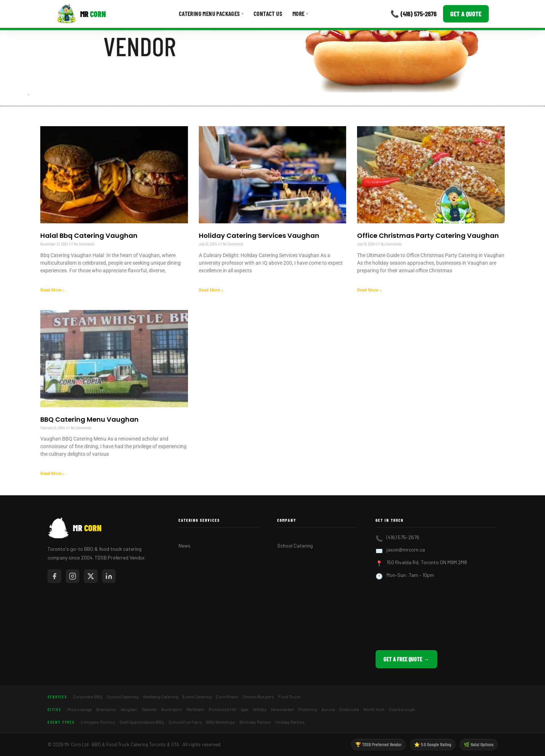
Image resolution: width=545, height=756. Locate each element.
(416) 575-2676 (403, 537)
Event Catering (197, 697)
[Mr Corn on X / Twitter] (91, 576)
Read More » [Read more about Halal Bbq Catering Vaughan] (52, 290)
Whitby (260, 709)
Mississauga (79, 709)
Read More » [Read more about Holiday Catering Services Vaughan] (211, 290)
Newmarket (282, 709)
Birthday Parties (255, 722)
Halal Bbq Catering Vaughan (89, 236)
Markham (195, 709)
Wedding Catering (161, 697)
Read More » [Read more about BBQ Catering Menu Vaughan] (52, 474)
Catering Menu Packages (211, 13)
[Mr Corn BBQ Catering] (81, 14)
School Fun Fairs (185, 722)
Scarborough (402, 709)
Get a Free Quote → (406, 659)
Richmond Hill (222, 709)
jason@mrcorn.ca (406, 550)
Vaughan (129, 709)
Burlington (172, 709)
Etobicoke (349, 709)
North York (374, 709)
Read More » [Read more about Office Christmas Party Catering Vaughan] (369, 290)
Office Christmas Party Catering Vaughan (428, 236)
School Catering (295, 546)
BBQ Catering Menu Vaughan (89, 419)
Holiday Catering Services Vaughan (259, 236)
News (185, 546)
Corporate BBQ (88, 697)
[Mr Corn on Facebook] (54, 576)
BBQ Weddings (221, 722)
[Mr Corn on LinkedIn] (109, 576)
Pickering (308, 709)
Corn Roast (227, 697)
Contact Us (268, 13)
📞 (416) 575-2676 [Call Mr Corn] (413, 14)
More (300, 13)
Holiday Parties (290, 722)
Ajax (245, 709)
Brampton (106, 709)
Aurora (328, 709)
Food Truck (289, 697)
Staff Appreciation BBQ (142, 722)
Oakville (149, 709)
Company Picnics (98, 722)
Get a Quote (466, 14)
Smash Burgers (258, 697)
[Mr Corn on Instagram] (73, 576)
